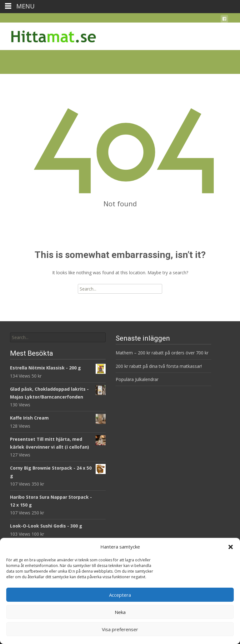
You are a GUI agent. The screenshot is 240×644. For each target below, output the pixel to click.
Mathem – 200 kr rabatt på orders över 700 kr (163, 353)
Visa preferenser (120, 629)
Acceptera (120, 595)
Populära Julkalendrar (137, 379)
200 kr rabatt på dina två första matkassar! (159, 366)
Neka (120, 612)
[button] (231, 547)
